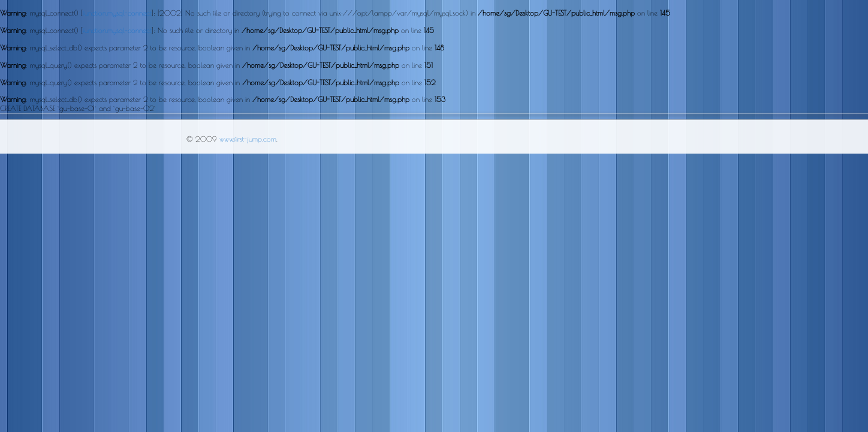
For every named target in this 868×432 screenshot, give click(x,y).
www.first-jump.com (248, 139)
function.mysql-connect (117, 13)
